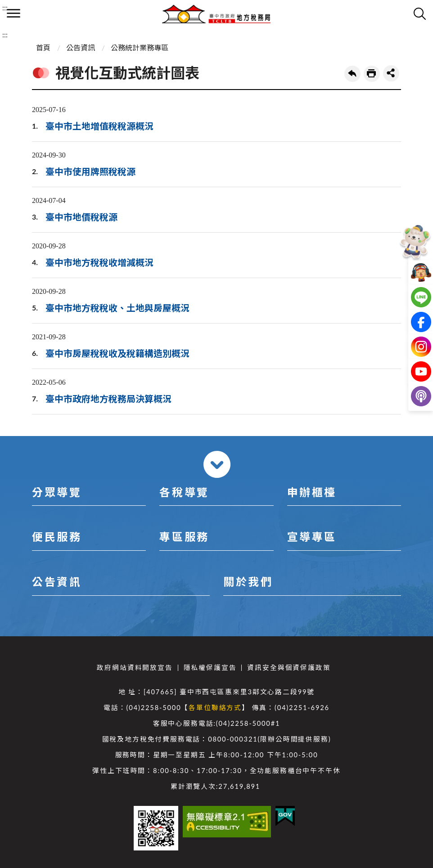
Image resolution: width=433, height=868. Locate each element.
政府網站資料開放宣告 (135, 668)
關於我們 (248, 582)
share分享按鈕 (391, 73)
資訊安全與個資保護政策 (289, 668)
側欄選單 (14, 13)
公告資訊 (81, 47)
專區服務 (184, 537)
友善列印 (372, 74)
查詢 (419, 13)
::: (5, 7)
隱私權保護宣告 (210, 668)
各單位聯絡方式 (215, 708)
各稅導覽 (184, 492)
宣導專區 (312, 537)
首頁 (43, 47)
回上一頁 (352, 74)
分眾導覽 (57, 492)
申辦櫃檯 (312, 492)
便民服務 (57, 537)
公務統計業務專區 (140, 47)
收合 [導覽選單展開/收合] (217, 464)
